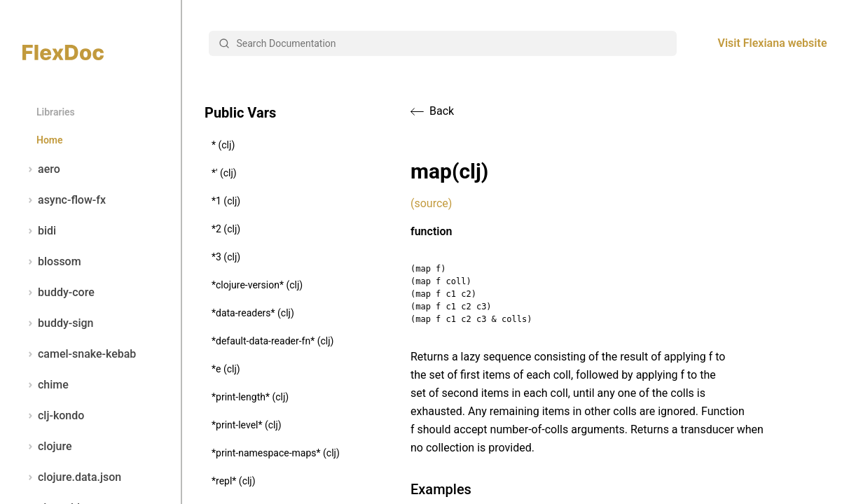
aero (41, 169)
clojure (47, 447)
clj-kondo (53, 416)
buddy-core (58, 293)
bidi (39, 231)
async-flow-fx (64, 200)
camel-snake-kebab (79, 354)
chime (46, 385)
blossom (52, 262)
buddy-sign (58, 323)
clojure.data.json (72, 477)
